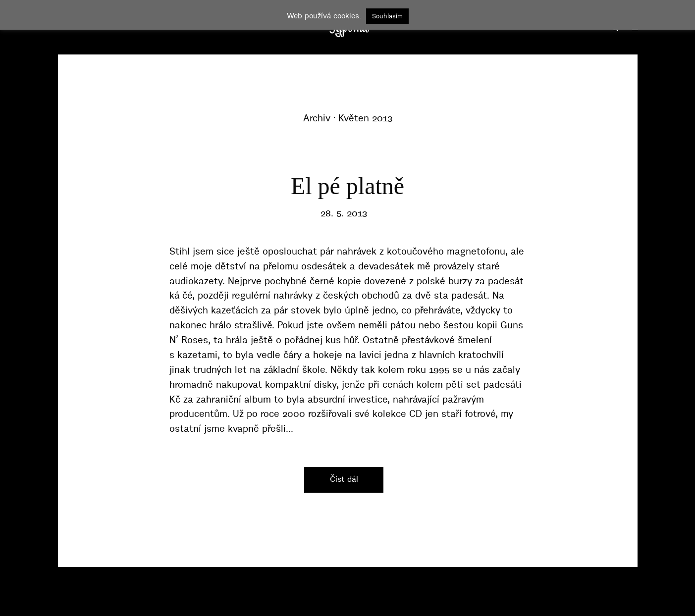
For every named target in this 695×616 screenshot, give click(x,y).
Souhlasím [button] (387, 16)
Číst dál (344, 479)
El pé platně (347, 186)
